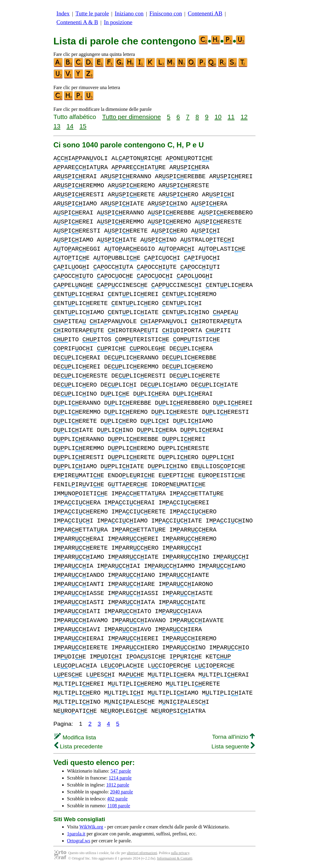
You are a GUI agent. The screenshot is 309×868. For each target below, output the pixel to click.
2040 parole (122, 792)
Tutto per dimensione (131, 117)
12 (244, 117)
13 (57, 126)
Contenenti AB (205, 13)
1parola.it (76, 834)
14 (70, 126)
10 (218, 117)
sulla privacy (180, 853)
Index (63, 13)
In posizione (118, 22)
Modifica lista (75, 737)
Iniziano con (129, 13)
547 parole (121, 771)
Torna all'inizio (233, 737)
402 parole (117, 799)
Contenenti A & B (77, 22)
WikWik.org (91, 827)
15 (83, 126)
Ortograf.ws (79, 841)
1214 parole (120, 778)
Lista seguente (233, 746)
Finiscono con (166, 13)
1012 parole (118, 785)
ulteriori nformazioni (142, 853)
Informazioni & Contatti (175, 858)
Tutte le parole (92, 13)
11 (231, 117)
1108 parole (119, 806)
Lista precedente (78, 746)
